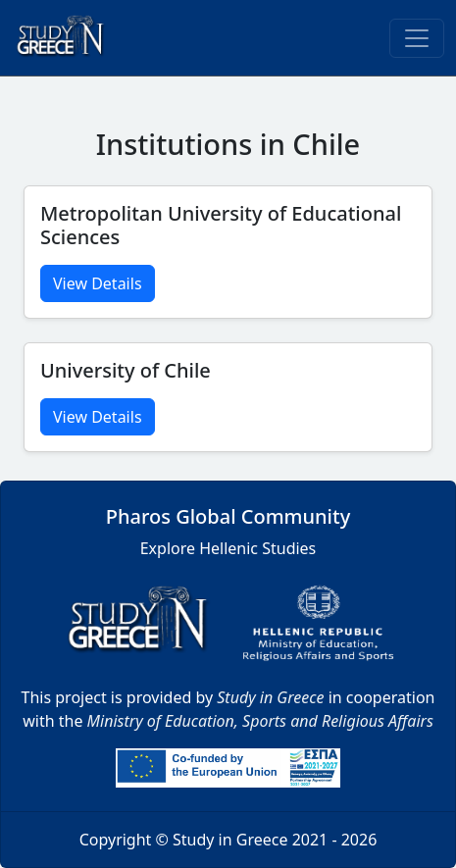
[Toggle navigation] (417, 38)
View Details (98, 283)
